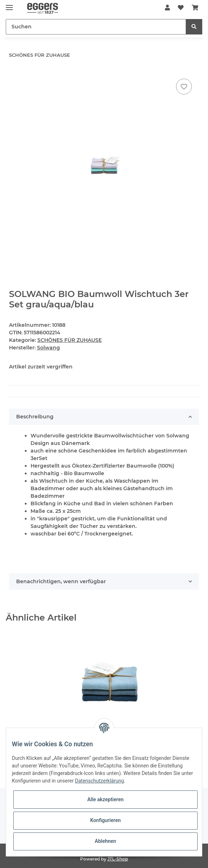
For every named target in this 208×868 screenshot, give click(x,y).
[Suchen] (96, 27)
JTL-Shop (118, 859)
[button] (167, 8)
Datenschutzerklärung (100, 781)
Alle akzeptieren (105, 799)
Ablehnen (105, 841)
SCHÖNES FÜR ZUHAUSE (70, 340)
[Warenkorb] (195, 8)
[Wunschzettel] (181, 8)
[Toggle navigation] (9, 4)
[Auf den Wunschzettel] (184, 87)
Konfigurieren (105, 820)
